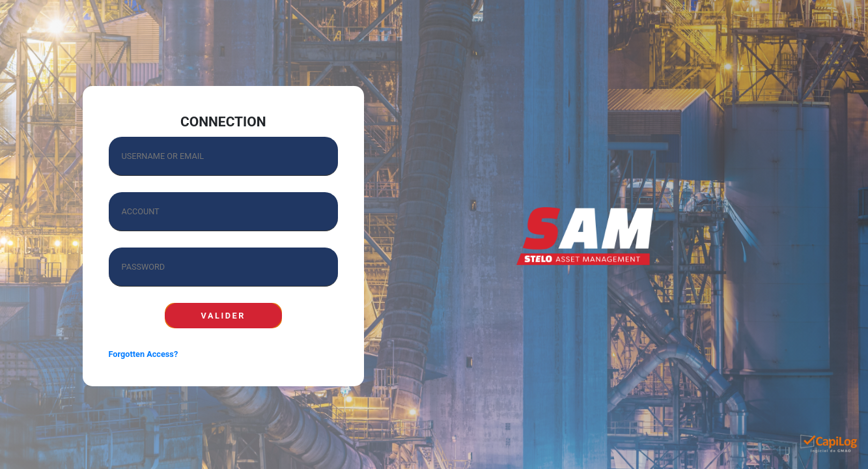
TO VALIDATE (223, 316)
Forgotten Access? (144, 354)
